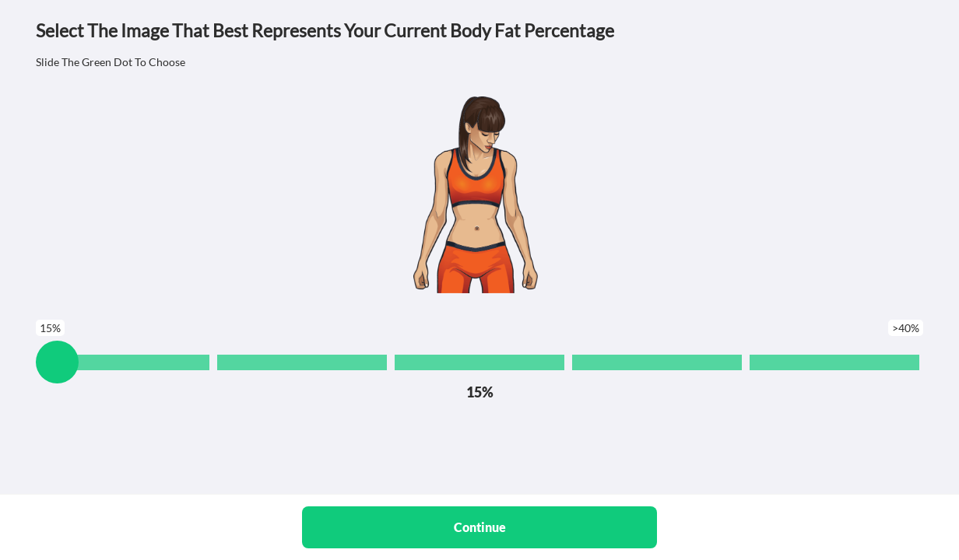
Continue (480, 527)
